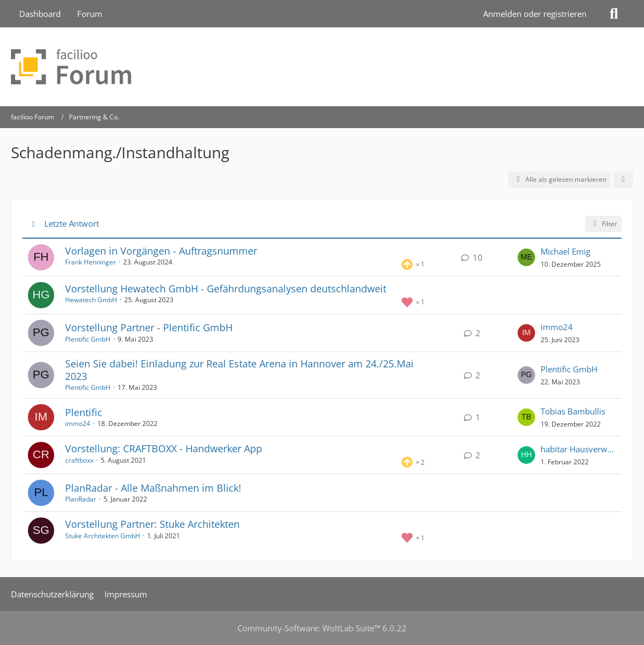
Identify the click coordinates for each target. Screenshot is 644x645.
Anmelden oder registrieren (535, 14)
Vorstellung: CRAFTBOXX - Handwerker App (164, 448)
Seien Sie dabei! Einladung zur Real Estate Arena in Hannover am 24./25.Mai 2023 (239, 370)
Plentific (84, 412)
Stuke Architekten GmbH (103, 536)
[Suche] (614, 14)
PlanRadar (81, 499)
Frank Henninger (91, 262)
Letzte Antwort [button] (72, 223)
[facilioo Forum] (322, 67)
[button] (623, 180)
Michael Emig (565, 251)
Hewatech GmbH (91, 300)
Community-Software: (322, 628)
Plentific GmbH (88, 339)
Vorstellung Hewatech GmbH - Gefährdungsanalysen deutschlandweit (226, 289)
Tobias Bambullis (573, 411)
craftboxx (79, 460)
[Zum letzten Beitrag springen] (526, 257)
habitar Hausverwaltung (578, 449)
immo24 (557, 327)
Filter (603, 224)
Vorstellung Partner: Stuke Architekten (152, 524)
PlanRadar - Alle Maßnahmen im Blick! (153, 488)
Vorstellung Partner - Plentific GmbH (149, 327)
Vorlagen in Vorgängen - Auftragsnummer (161, 251)
